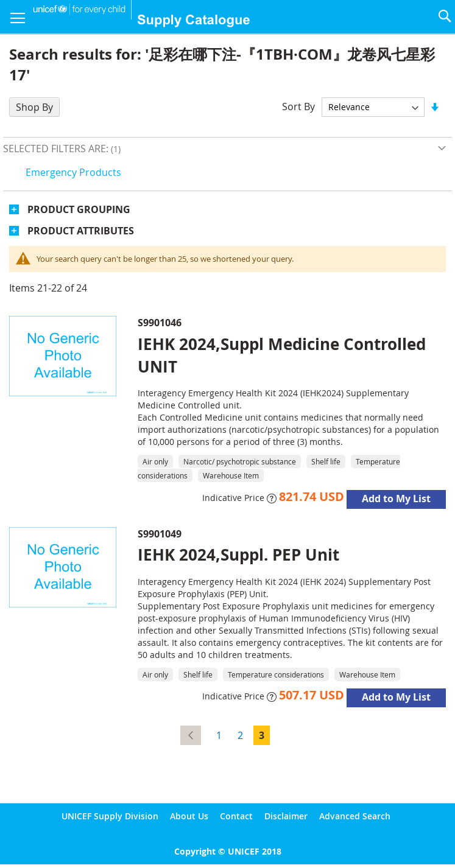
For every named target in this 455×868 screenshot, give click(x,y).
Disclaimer (286, 816)
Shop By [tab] (34, 107)
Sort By (298, 107)
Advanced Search (355, 816)
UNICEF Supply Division (110, 816)
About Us (189, 816)
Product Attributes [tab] (81, 231)
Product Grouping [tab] (79, 209)
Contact (236, 816)
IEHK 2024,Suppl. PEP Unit (238, 555)
